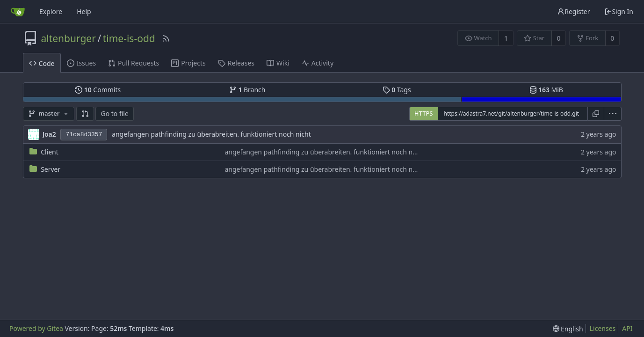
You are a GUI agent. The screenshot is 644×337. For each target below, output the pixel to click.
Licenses (603, 328)
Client (50, 152)
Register (573, 11)
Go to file (114, 114)
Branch (247, 90)
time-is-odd (129, 38)
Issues (81, 63)
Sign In (619, 11)
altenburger (69, 38)
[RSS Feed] (166, 38)
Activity (318, 63)
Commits (98, 90)
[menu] (613, 114)
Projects (188, 63)
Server (51, 169)
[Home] (18, 12)
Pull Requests (134, 63)
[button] (85, 114)
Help (84, 11)
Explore (51, 11)
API (627, 328)
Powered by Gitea (36, 328)
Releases (236, 63)
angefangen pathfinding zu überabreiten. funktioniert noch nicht (211, 134)
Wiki (278, 63)
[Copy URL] (596, 114)
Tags (397, 90)
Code (42, 63)
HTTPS (424, 113)
